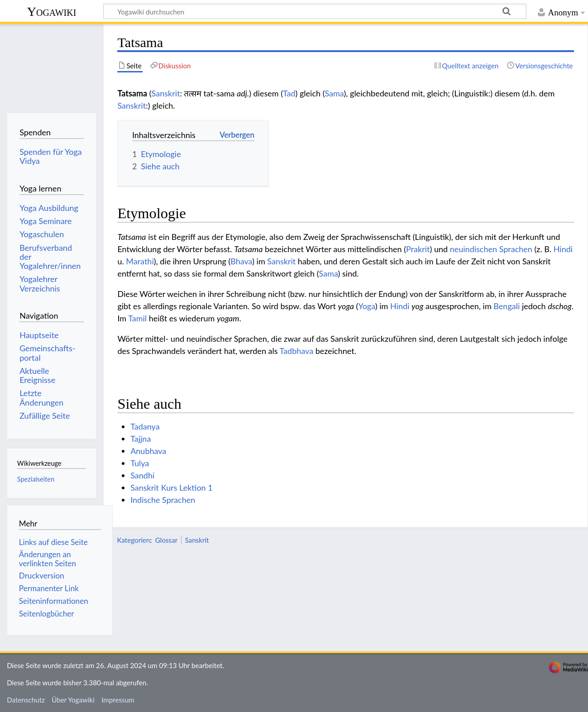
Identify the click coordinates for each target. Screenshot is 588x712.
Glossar (166, 540)
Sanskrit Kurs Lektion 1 (172, 487)
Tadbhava (297, 351)
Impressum (118, 700)
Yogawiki (52, 12)
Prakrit (418, 249)
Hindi (563, 249)
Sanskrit (166, 93)
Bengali (507, 306)
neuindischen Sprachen (491, 249)
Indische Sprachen (163, 500)
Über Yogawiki (73, 700)
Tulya (140, 463)
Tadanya (145, 426)
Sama (334, 93)
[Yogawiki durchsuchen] (315, 11)
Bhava (241, 261)
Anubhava (148, 451)
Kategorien (133, 540)
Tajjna (141, 439)
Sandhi (142, 475)
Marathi (140, 261)
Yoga (366, 306)
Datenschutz (26, 700)
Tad (289, 93)
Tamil (137, 318)
